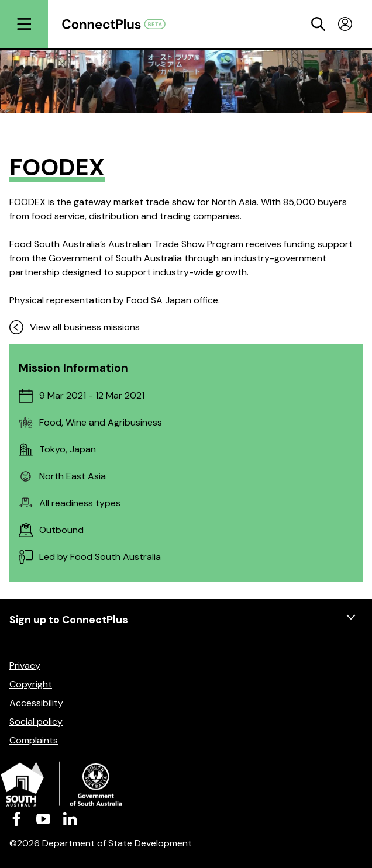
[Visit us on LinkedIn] (70, 819)
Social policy (36, 722)
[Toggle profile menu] (345, 24)
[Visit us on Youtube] (43, 819)
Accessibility (36, 703)
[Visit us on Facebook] (16, 819)
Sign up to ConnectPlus (186, 620)
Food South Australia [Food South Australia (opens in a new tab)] (116, 557)
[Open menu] (24, 24)
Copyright (31, 684)
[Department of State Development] (186, 786)
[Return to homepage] (120, 24)
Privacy (25, 665)
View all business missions (75, 327)
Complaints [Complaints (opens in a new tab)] (34, 740)
